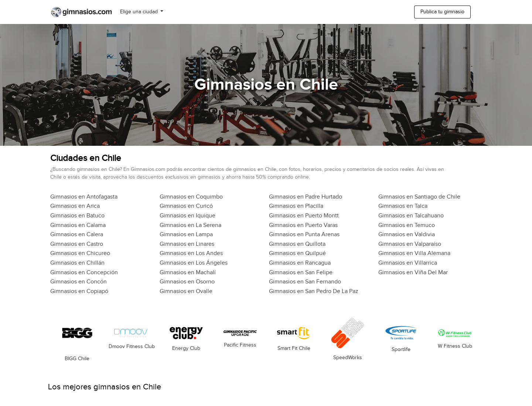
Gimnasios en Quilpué (297, 253)
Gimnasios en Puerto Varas (303, 225)
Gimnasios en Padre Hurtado (306, 197)
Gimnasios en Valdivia (407, 235)
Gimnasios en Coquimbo (191, 197)
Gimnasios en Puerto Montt (304, 216)
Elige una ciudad (140, 12)
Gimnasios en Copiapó (79, 291)
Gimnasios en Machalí (188, 273)
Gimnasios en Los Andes (191, 253)
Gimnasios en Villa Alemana (414, 253)
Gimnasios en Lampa (186, 235)
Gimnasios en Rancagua (300, 263)
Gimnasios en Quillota (297, 244)
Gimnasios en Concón (79, 282)
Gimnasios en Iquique (187, 216)
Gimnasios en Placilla (296, 206)
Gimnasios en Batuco (77, 216)
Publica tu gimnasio (442, 12)
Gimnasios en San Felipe (301, 273)
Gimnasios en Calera (77, 235)
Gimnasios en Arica (75, 206)
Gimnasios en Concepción (84, 273)
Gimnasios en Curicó (186, 206)
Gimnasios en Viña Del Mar (413, 273)
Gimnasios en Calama (78, 225)
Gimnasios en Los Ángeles (194, 263)
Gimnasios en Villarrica (408, 263)
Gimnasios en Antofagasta (84, 197)
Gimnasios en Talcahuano (411, 216)
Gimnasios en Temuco (407, 225)
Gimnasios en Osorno (187, 282)
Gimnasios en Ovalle (186, 291)
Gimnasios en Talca (403, 206)
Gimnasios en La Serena (190, 225)
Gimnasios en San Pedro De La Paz (314, 291)
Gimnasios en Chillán (77, 263)
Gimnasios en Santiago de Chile (419, 197)
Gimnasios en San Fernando (305, 282)
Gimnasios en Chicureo (80, 253)
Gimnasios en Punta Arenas (304, 235)
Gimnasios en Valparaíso (410, 244)
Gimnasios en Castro (77, 244)
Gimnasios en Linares (187, 244)
